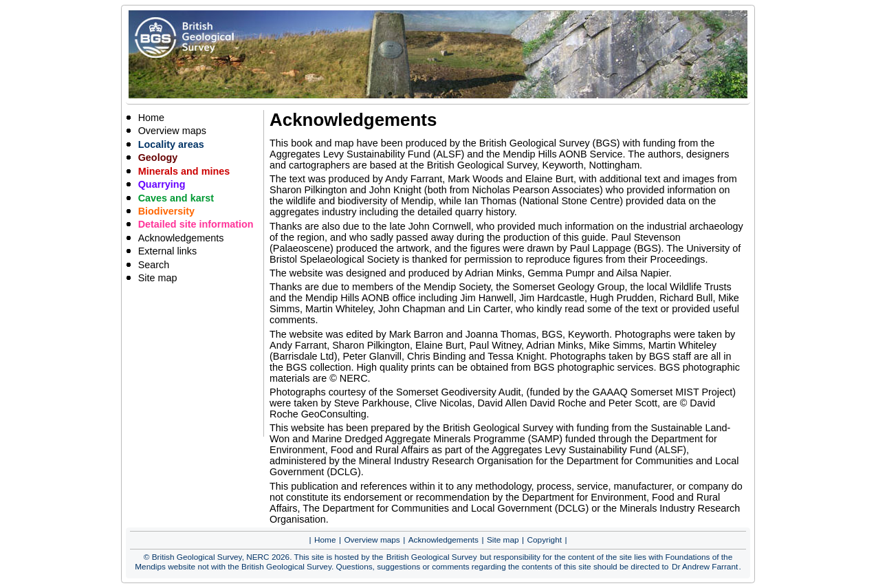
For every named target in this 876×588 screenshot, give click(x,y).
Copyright (545, 540)
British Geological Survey (432, 557)
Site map (158, 278)
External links (168, 251)
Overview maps (172, 131)
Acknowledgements (181, 238)
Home (151, 118)
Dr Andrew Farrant (705, 567)
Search (154, 265)
